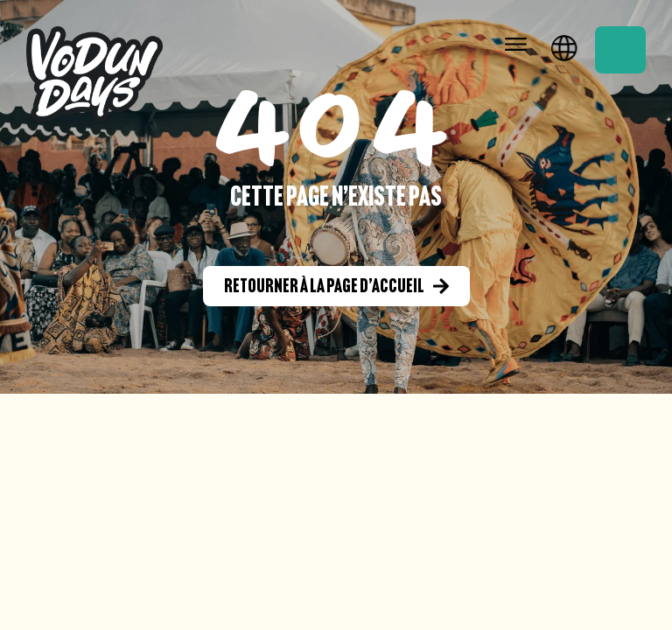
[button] (516, 45)
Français (564, 45)
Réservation (620, 50)
